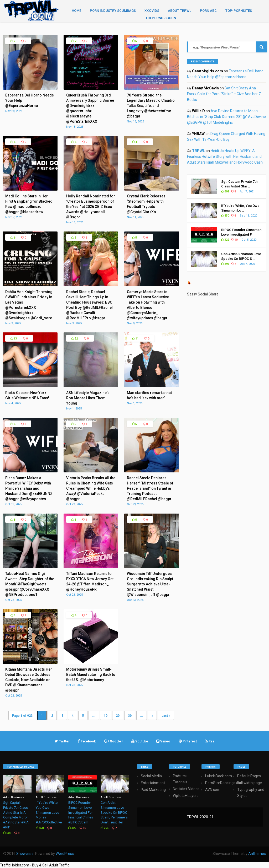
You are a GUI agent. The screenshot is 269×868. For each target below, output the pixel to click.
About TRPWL (180, 11)
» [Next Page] (152, 716)
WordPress (65, 854)
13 (14, 339)
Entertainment (153, 783)
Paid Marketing (153, 790)
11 (135, 339)
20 (118, 716)
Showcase (25, 854)
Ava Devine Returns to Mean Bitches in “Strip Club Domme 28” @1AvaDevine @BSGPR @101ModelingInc (226, 117)
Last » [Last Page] (166, 716)
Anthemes (257, 854)
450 (225, 216)
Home (76, 11)
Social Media (151, 776)
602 (225, 192)
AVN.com (213, 790)
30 (130, 716)
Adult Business (14, 797)
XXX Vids (152, 11)
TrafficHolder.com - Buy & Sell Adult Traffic (35, 865)
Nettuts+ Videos (186, 789)
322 (225, 240)
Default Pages (249, 776)
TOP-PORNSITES (239, 11)
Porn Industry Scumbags (113, 11)
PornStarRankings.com (224, 783)
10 (106, 716)
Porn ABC (208, 11)
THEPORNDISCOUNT (162, 18)
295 (225, 264)
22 (75, 339)
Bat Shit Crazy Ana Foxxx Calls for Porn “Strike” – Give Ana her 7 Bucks (224, 94)
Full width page (250, 783)
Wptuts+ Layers (186, 796)
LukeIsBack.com (219, 776)
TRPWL (198, 151)
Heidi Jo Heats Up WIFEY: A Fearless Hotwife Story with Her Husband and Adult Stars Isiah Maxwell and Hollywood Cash (225, 157)
